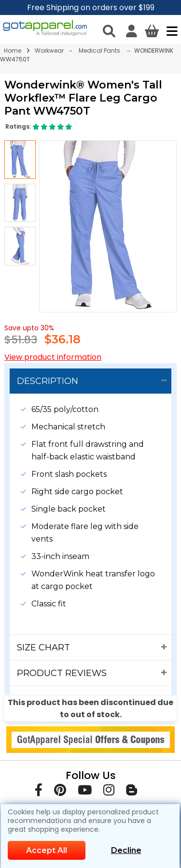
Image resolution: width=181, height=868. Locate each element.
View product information (53, 357)
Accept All (47, 850)
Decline (126, 850)
